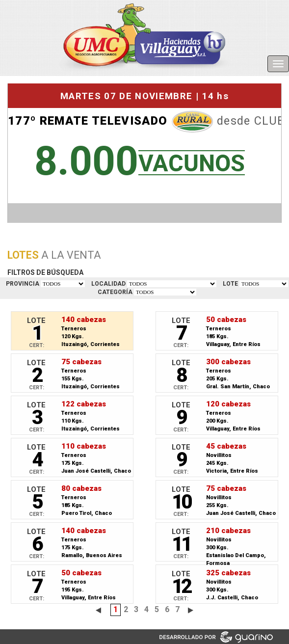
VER (264, 284)
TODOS (63, 284)
